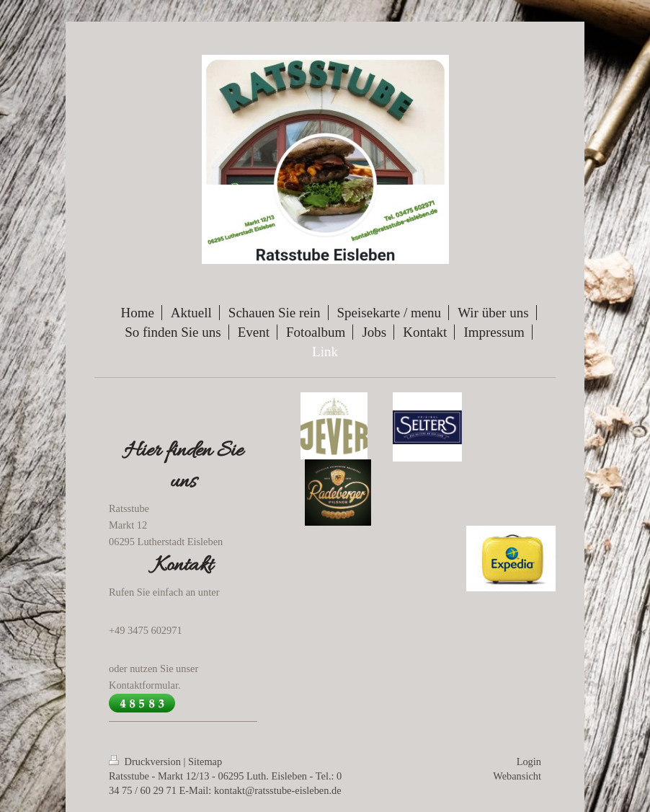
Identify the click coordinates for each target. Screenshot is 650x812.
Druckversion (146, 762)
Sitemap (205, 762)
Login (529, 762)
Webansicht (517, 776)
